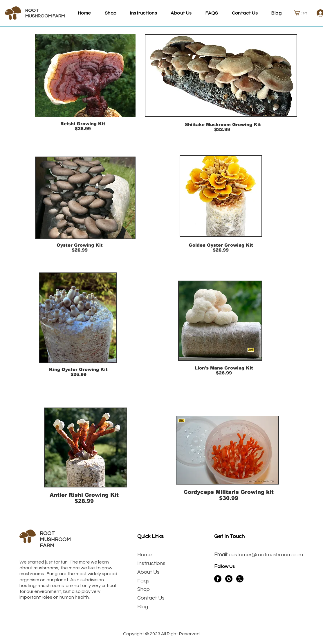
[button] (303, 13)
